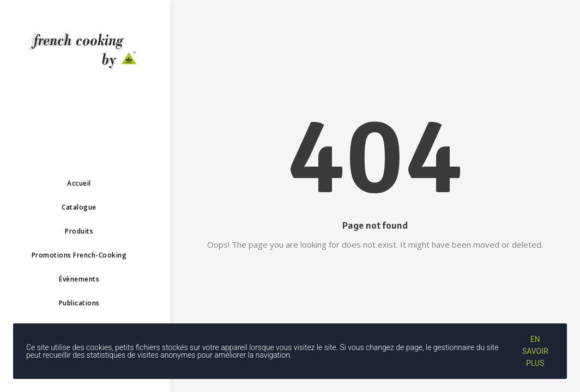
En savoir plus (535, 351)
